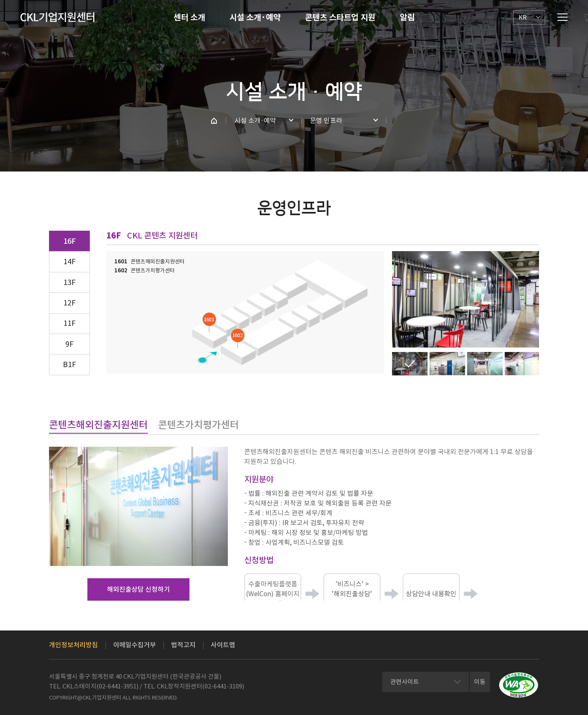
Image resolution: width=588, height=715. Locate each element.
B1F (69, 364)
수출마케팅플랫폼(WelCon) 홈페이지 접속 (273, 594)
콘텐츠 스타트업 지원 (340, 18)
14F (69, 262)
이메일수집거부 (135, 645)
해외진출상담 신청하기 (138, 589)
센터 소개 (189, 18)
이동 (480, 682)
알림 (407, 18)
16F (70, 241)
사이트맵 (223, 645)
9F (69, 344)
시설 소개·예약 (255, 18)
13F (69, 282)
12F (69, 303)
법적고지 (183, 645)
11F (69, 323)
